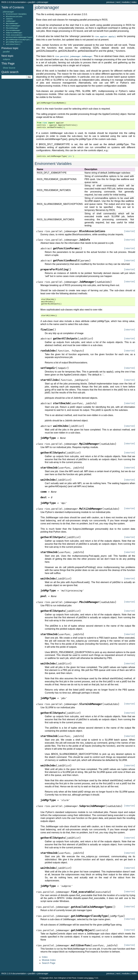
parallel (32, 2)
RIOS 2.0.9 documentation (14, 2)
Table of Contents (13, 7)
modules (126, 2)
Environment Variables (16, 14)
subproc (7, 59)
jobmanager (43, 2)
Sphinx (91, 978)
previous (110, 2)
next (118, 2)
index (134, 2)
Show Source (9, 68)
